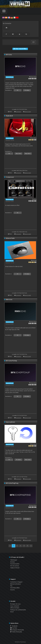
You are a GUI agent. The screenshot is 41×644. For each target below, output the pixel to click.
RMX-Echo (9, 300)
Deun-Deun (34, 77)
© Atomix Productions (20, 642)
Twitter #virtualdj (16, 632)
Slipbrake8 (9, 116)
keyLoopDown (10, 422)
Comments (18, 112)
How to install (28, 112)
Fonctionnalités (15, 564)
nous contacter (15, 606)
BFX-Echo (9, 55)
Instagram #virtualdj (17, 630)
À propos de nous (15, 604)
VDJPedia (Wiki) (15, 588)
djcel (35, 199)
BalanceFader (10, 238)
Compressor (10, 177)
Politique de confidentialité (18, 610)
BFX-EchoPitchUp (11, 361)
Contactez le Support (16, 582)
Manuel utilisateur (16, 584)
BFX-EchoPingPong (12, 483)
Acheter (13, 562)
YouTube (14, 628)
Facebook (14, 626)
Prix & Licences (15, 566)
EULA (12, 612)
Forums (13, 590)
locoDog (34, 138)
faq (11, 586)
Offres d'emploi (15, 608)
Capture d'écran (15, 568)
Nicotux (34, 260)
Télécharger (14, 560)
